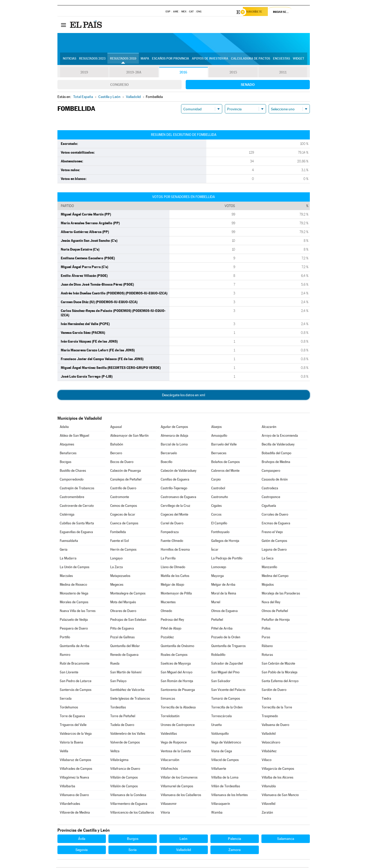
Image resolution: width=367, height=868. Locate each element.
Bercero (116, 454)
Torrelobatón (170, 717)
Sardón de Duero (274, 691)
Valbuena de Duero (275, 726)
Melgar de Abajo (172, 585)
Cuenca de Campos (124, 524)
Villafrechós (169, 769)
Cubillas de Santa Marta (77, 524)
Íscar (215, 550)
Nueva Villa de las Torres (78, 612)
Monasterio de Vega (74, 594)
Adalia (64, 428)
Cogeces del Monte (174, 515)
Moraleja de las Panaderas (281, 594)
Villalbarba (67, 787)
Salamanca (286, 839)
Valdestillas (169, 734)
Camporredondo (72, 480)
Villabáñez (269, 752)
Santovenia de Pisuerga (178, 691)
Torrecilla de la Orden (227, 708)
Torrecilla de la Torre (277, 708)
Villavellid (268, 804)
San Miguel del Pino (225, 673)
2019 (84, 73)
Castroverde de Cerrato (77, 506)
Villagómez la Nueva (74, 778)
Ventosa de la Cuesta (176, 752)
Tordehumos (69, 708)
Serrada (66, 699)
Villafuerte (219, 769)
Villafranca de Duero (125, 769)
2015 (233, 73)
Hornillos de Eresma (175, 550)
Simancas (168, 699)
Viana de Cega (222, 752)
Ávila (82, 839)
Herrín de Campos (123, 550)
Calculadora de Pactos (251, 60)
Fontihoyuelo (220, 533)
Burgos (133, 839)
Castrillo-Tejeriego (174, 489)
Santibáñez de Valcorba (127, 691)
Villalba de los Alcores (278, 778)
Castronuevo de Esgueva (178, 498)
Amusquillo (219, 436)
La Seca (268, 559)
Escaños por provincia (170, 60)
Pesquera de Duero (74, 629)
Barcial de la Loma (174, 445)
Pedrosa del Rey (172, 620)
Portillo (65, 638)
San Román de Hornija (177, 682)
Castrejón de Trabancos (77, 489)
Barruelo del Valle (224, 445)
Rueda (115, 664)
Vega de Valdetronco (226, 743)
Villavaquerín (221, 804)
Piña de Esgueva (122, 629)
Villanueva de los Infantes (229, 796)
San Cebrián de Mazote (278, 664)
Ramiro (65, 655)
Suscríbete (257, 12)
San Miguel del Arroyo (177, 673)
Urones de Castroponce (178, 726)
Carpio (216, 480)
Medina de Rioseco (73, 585)
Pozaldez (167, 638)
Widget (298, 60)
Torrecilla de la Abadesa (178, 708)
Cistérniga (67, 515)
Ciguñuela (269, 506)
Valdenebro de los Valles (128, 734)
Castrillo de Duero (123, 489)
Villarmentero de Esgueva (129, 804)
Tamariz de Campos (226, 699)
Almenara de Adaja (174, 436)
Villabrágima (119, 761)
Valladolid (269, 734)
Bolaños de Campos (225, 463)
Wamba (217, 813)
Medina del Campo (275, 577)
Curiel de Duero (172, 524)
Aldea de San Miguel (74, 436)
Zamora (234, 850)
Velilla (64, 752)
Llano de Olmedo (173, 568)
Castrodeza (270, 489)
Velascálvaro (271, 743)
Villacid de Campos (225, 761)
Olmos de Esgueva (224, 612)
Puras (266, 638)
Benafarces (68, 454)
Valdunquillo (220, 734)
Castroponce (271, 498)
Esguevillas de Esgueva (76, 533)
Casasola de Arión (275, 480)
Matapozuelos (120, 577)
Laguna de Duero (274, 550)
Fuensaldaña (69, 542)
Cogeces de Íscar (123, 515)
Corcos (216, 515)
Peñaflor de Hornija (276, 620)
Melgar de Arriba (223, 585)
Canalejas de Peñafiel (126, 480)
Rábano (267, 647)
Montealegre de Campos (128, 594)
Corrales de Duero (275, 515)
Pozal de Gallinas (122, 638)
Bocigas (66, 463)
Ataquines (67, 445)
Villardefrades (70, 804)
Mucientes (168, 603)
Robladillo (218, 655)
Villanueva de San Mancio (280, 796)
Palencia (234, 839)
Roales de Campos (174, 655)
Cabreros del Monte (225, 471)
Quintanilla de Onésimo (177, 647)
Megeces (117, 585)
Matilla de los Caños (175, 577)
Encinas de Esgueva (276, 524)
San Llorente (69, 673)
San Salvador (221, 682)
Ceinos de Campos (124, 506)
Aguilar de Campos (174, 428)
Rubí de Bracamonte (75, 664)
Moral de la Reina (224, 594)
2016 (183, 73)
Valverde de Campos (125, 743)
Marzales (66, 577)
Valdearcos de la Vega (76, 734)
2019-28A (134, 73)
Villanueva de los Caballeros (181, 796)
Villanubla (269, 787)
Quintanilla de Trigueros (228, 647)
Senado (248, 85)
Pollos (266, 629)
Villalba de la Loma (225, 778)
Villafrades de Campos (76, 769)
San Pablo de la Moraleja (280, 673)
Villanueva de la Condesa (128, 796)
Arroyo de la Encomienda (280, 436)
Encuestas (281, 60)
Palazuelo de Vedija (74, 620)
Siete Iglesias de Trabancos (130, 699)
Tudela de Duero (122, 726)
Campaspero (271, 471)
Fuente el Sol (120, 542)
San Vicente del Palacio (228, 691)
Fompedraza (170, 533)
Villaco (267, 761)
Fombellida (118, 533)
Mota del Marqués (123, 603)
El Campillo (219, 524)
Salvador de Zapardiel (227, 664)
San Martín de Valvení (126, 673)
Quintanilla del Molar (125, 647)
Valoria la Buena (71, 743)
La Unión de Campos (75, 568)
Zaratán (267, 813)
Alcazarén (269, 428)
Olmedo (166, 612)
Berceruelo (169, 454)
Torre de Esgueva (72, 717)
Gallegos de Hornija (225, 542)
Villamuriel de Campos (177, 787)
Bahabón (117, 445)
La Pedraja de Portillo (227, 559)
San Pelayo (118, 682)
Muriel (216, 603)
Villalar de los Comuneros (179, 778)
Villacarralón (170, 761)
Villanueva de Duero (74, 796)
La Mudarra (68, 559)
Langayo (116, 559)
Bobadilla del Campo (276, 454)
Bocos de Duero (122, 463)
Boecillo (167, 463)
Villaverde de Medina (75, 813)
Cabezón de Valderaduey (179, 471)
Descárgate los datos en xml (183, 396)
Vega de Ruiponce (174, 743)
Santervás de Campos (76, 691)
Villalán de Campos (124, 778)
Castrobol (218, 489)
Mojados (268, 585)
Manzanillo (269, 568)
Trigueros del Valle (73, 726)
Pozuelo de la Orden (226, 638)
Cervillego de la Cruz (176, 506)
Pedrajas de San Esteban (128, 620)
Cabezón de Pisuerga (126, 471)
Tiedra (266, 699)
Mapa (145, 60)
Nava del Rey (271, 603)
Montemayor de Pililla (176, 594)
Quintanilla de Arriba (75, 647)
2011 (283, 73)
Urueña (216, 726)
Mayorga (217, 577)
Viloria (165, 813)
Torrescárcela (221, 717)
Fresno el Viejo (272, 533)
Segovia (82, 850)
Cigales (216, 506)
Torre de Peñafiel (123, 717)
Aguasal (116, 428)
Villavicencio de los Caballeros (132, 813)
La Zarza (117, 568)
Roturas (267, 655)
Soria (133, 850)
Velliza (115, 752)
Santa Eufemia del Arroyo (280, 682)
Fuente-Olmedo (172, 542)
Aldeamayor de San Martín (129, 436)
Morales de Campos (74, 603)
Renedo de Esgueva (124, 655)
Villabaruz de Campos (75, 761)
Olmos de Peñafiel (275, 612)
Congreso (120, 85)
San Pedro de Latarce (76, 682)
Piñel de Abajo (171, 629)
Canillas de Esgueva (175, 480)
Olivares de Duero (123, 612)
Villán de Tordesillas (226, 787)
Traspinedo (270, 717)
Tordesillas (118, 708)
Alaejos (216, 428)
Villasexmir (169, 804)
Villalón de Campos (124, 787)
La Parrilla (168, 559)
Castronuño (220, 498)
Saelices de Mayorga (176, 664)
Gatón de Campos (274, 542)
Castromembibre (72, 498)
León (183, 839)
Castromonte (120, 498)
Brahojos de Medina (276, 463)
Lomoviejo (219, 568)
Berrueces (219, 454)
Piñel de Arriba (222, 629)
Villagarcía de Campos (278, 769)
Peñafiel (217, 620)
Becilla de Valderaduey (278, 445)
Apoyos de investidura (210, 60)
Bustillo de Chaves (73, 471)
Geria (64, 550)
